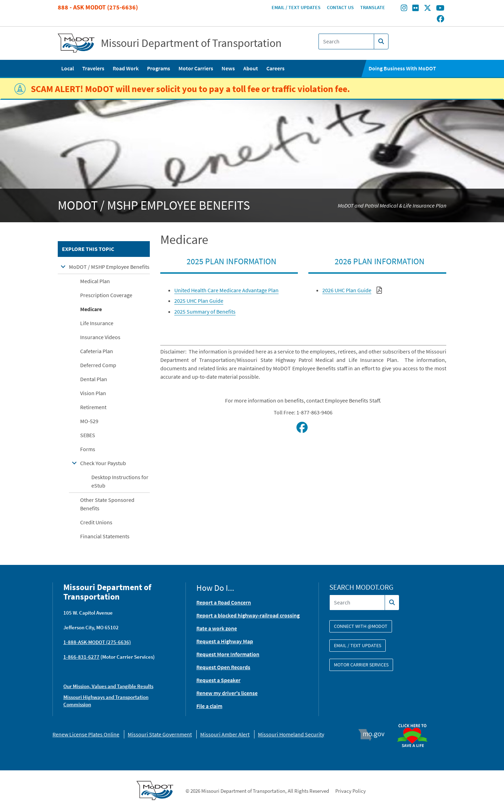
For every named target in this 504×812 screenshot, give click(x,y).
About (251, 68)
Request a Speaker (218, 680)
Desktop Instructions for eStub (120, 481)
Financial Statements (105, 536)
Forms (88, 449)
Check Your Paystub (103, 463)
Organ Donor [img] (415, 721)
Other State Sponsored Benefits (107, 504)
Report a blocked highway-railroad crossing (248, 615)
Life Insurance (97, 323)
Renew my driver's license (227, 693)
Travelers (93, 68)
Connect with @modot (361, 626)
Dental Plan (94, 379)
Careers (275, 68)
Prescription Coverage (106, 295)
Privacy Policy (351, 791)
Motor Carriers (196, 68)
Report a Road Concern (224, 602)
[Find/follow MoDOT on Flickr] (415, 9)
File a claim (209, 706)
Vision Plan (93, 393)
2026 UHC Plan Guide (347, 290)
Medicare (91, 309)
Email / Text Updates (296, 7)
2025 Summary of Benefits (205, 311)
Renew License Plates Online (86, 734)
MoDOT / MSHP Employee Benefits (109, 267)
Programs (159, 68)
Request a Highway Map (225, 641)
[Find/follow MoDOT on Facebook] (440, 19)
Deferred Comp (98, 365)
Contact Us (340, 7)
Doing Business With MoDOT (402, 68)
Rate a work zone (217, 628)
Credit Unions (96, 522)
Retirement (93, 407)
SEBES (88, 435)
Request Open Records (223, 667)
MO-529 (89, 421)
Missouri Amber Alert (225, 734)
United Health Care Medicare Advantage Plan (226, 290)
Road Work (126, 68)
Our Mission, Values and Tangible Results (108, 686)
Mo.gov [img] (375, 735)
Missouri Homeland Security (291, 734)
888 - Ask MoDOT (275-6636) (98, 7)
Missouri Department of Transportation (191, 43)
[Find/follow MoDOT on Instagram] (404, 9)
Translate (373, 7)
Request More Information (228, 654)
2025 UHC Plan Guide (199, 301)
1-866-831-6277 (81, 657)
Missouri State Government (160, 734)
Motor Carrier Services (361, 665)
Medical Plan (95, 281)
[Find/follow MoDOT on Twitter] (428, 9)
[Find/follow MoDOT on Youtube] (440, 9)
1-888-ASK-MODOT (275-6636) (97, 642)
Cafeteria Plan (97, 351)
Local (68, 68)
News (228, 68)
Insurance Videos (100, 337)
